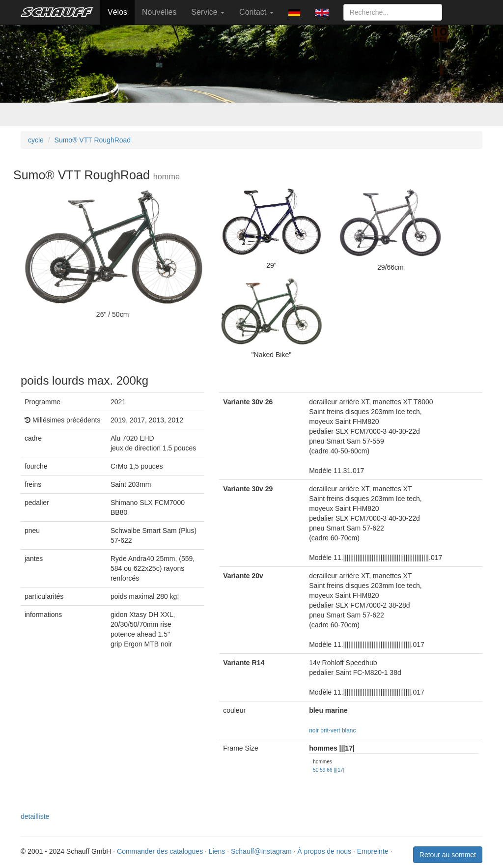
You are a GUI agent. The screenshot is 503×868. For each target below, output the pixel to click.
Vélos (117, 12)
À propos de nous (324, 851)
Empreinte (373, 851)
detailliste (35, 816)
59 (322, 770)
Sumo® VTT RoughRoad (93, 140)
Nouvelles (159, 12)
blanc (349, 730)
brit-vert (330, 730)
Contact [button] (256, 12)
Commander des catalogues (160, 851)
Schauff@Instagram (261, 851)
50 (316, 770)
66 (329, 770)
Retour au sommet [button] (448, 855)
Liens (217, 851)
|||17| (339, 770)
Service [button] (208, 12)
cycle (36, 140)
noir (314, 730)
